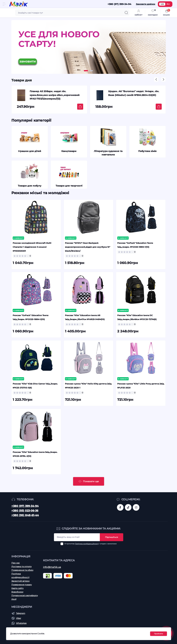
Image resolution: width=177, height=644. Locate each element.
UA (162, 4)
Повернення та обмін (22, 570)
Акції (14, 599)
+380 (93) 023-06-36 (25, 511)
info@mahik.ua (52, 567)
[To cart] (80, 107)
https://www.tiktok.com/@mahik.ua (128, 507)
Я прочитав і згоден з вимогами (91, 544)
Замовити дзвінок (146, 4)
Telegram (21, 613)
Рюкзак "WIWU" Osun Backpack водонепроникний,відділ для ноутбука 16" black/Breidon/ (88, 247)
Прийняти (159, 634)
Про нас (16, 563)
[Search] (126, 13)
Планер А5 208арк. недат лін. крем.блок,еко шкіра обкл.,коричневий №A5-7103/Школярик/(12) (55, 95)
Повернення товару (22, 585)
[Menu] (4, 4)
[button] (86, 71)
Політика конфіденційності (87, 544)
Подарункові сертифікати (25, 595)
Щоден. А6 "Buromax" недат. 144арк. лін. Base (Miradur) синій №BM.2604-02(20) (134, 93)
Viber (19, 618)
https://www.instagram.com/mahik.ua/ (136, 507)
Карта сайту (17, 588)
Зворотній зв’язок (20, 581)
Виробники (17, 592)
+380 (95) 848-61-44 (25, 515)
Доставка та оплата (21, 566)
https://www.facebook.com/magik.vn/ (120, 507)
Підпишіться (112, 537)
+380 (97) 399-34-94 (25, 506)
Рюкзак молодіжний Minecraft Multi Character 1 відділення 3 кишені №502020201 (32, 247)
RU (168, 4)
